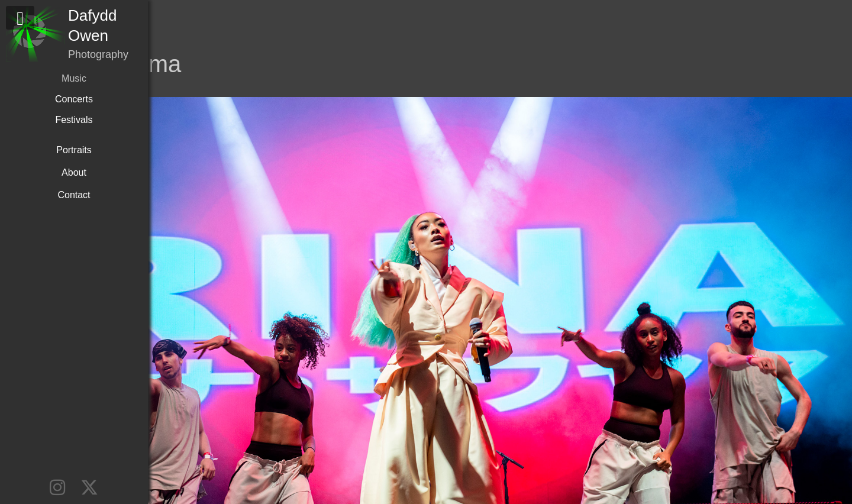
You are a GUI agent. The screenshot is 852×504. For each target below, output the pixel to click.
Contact (74, 195)
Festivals (74, 120)
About (74, 172)
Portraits (74, 150)
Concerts (74, 99)
